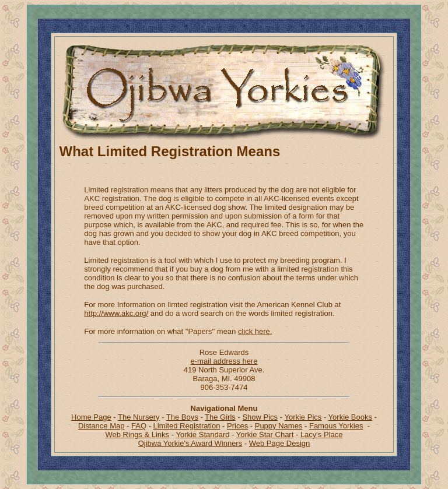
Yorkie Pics (303, 417)
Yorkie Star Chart (265, 435)
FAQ (139, 426)
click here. (255, 331)
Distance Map (101, 426)
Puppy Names (279, 426)
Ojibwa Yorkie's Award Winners (190, 443)
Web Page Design (280, 443)
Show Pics (260, 417)
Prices (237, 426)
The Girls (220, 417)
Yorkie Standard (202, 435)
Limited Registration (187, 426)
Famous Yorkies (336, 426)
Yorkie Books (350, 417)
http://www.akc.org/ (116, 313)
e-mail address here (224, 361)
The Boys (182, 417)
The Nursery (139, 417)
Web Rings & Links (138, 435)
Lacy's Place (322, 435)
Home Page (91, 417)
